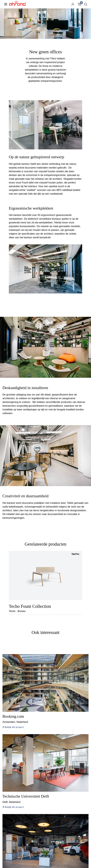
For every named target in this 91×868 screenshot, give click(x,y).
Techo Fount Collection (30, 606)
